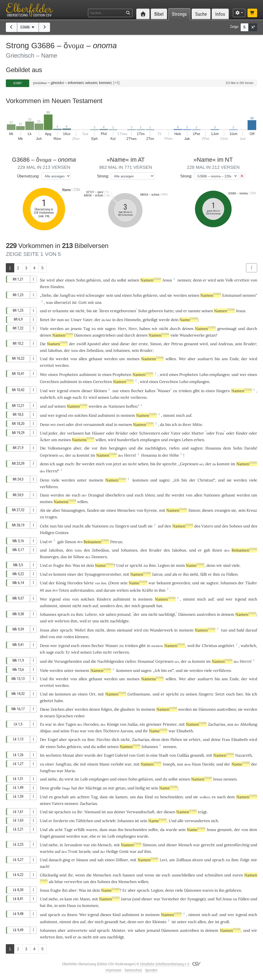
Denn (45, 425)
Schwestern (150, 433)
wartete (47, 851)
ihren (45, 287)
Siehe (46, 295)
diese (124, 344)
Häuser (98, 433)
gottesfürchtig (237, 845)
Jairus (157, 574)
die (56, 295)
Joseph (169, 764)
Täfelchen (84, 821)
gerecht (208, 845)
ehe (93, 836)
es (214, 797)
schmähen (214, 875)
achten (83, 797)
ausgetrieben (104, 335)
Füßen (232, 574)
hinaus (82, 860)
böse (59, 882)
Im (42, 755)
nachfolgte (119, 621)
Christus (205, 480)
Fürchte (103, 740)
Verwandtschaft (141, 812)
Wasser (112, 646)
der (97, 320)
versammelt (94, 425)
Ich (177, 480)
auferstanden (82, 590)
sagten (196, 448)
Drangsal (96, 495)
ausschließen (183, 875)
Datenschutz (133, 970)
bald (240, 630)
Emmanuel (232, 295)
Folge (245, 860)
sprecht (169, 464)
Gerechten (49, 382)
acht (59, 830)
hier (240, 694)
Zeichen (57, 709)
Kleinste (159, 922)
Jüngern (122, 526)
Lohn (204, 375)
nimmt (169, 415)
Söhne (79, 557)
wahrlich (48, 397)
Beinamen (96, 542)
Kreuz (252, 510)
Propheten (69, 375)
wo (53, 425)
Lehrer (91, 614)
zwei (61, 425)
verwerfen (73, 882)
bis (89, 311)
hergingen (118, 448)
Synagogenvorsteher (103, 574)
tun (224, 630)
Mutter (198, 433)
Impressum (114, 970)
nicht (80, 311)
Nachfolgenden (111, 661)
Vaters (207, 526)
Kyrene (151, 510)
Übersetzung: (28, 176)
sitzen (198, 860)
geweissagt (227, 329)
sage (68, 397)
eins (67, 599)
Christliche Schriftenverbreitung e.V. (165, 964)
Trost (73, 851)
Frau (220, 433)
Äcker (45, 440)
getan (211, 335)
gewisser (154, 724)
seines (45, 803)
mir (100, 329)
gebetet (47, 701)
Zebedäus (95, 350)
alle (88, 526)
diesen (208, 510)
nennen (184, 280)
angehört (226, 646)
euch (77, 397)
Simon (156, 344)
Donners (99, 557)
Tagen (71, 724)
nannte (194, 311)
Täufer (251, 583)
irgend (63, 391)
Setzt (220, 694)
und (106, 280)
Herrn (130, 455)
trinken (185, 391)
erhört (195, 740)
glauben (127, 709)
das (64, 557)
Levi (163, 860)
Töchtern (111, 731)
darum (110, 590)
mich (180, 415)
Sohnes (236, 526)
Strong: (103, 176)
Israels (85, 851)
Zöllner (122, 860)
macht (78, 526)
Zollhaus (184, 860)
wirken (123, 590)
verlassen (75, 433)
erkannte (61, 311)
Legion (164, 565)
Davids (250, 448)
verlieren (138, 397)
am (73, 797)
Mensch (104, 845)
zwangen (222, 510)
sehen (143, 464)
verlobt (117, 764)
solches (81, 415)
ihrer (187, 425)
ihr (53, 320)
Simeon (149, 845)
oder (70, 425)
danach (55, 860)
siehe (52, 779)
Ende (234, 359)
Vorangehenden (68, 661)
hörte (89, 583)
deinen (188, 329)
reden (69, 637)
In (138, 709)
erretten (242, 280)
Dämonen (83, 335)
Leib (84, 779)
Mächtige (94, 788)
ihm (103, 448)
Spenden (151, 970)
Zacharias (217, 724)
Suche (201, 14)
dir (42, 747)
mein (180, 565)
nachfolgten (155, 448)
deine (216, 740)
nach (221, 797)
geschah (61, 797)
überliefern (115, 495)
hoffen (132, 406)
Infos (220, 14)
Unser (76, 320)
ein (71, 415)
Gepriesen (49, 455)
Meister (118, 930)
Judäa (133, 724)
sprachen (63, 812)
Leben (187, 440)
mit (91, 302)
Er (125, 890)
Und (44, 359)
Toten (64, 590)
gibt (196, 391)
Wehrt (80, 630)
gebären (94, 280)
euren (238, 875)
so (67, 320)
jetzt (117, 464)
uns (98, 302)
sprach (63, 614)
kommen (140, 480)
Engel (53, 740)
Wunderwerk (161, 630)
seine (65, 731)
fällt (204, 574)
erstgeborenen (123, 311)
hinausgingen (73, 510)
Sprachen (65, 716)
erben (199, 440)
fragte (59, 565)
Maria (70, 771)
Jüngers (223, 391)
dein (175, 320)
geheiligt (150, 320)
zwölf (81, 344)
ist (74, 302)
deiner (120, 812)
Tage (68, 830)
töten (150, 495)
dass (103, 830)
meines (133, 359)
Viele (44, 329)
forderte (61, 821)
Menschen (126, 510)
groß (225, 922)
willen (171, 359)
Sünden (57, 287)
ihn (68, 565)
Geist (124, 851)
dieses (106, 915)
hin (60, 526)
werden (243, 495)
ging (66, 860)
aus (48, 590)
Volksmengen (60, 448)
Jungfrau (68, 295)
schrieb (109, 821)
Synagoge (196, 899)
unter (82, 480)
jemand (124, 614)
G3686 (28, 27)
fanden (93, 510)
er (99, 836)
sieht (194, 574)
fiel (219, 899)
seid (63, 875)
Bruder (250, 344)
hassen (129, 875)
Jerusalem (73, 845)
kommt (83, 455)
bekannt (164, 583)
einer (72, 574)
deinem (228, 614)
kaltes (150, 391)
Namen (151, 280)
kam (68, 899)
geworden (181, 583)
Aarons (127, 731)
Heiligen (47, 533)
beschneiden (171, 797)
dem (227, 448)
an (67, 329)
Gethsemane (139, 694)
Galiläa (183, 755)
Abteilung (249, 724)
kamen (121, 797)
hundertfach (128, 440)
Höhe (174, 455)
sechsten (54, 755)
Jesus (167, 280)
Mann (104, 764)
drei (79, 425)
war (49, 724)
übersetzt (62, 302)
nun (60, 320)
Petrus (177, 344)
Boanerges (49, 557)
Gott (83, 302)
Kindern (104, 599)
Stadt (163, 755)
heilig (140, 788)
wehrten (62, 621)
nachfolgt (167, 614)
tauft (142, 526)
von (254, 280)
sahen (111, 614)
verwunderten (197, 821)
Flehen (176, 740)
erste (143, 344)
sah (101, 860)
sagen (110, 329)
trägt (202, 812)
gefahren (233, 890)
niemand (125, 630)
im (93, 455)
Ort (92, 694)
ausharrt (205, 359)
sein (221, 280)
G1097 (18, 83)
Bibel (159, 14)
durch (175, 329)
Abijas (45, 731)
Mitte (197, 425)
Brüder (122, 433)
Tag (87, 329)
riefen (174, 448)
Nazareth (243, 755)
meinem (128, 415)
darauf (251, 630)
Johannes (121, 350)
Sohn (81, 280)
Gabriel (121, 755)
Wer (182, 359)
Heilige (112, 851)
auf (189, 415)
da (162, 425)
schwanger (95, 295)
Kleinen (100, 391)
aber (60, 280)
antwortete (77, 930)
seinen (133, 280)
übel (44, 637)
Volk (229, 280)
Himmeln (132, 320)
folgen (106, 709)
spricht (136, 565)
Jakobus (55, 350)
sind (115, 344)
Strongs (179, 14)
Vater (88, 320)
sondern (107, 606)
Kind (93, 415)
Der (43, 740)
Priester (170, 724)
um (122, 359)
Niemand (92, 812)
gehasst (96, 359)
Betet (45, 320)
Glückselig (49, 875)
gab (61, 542)
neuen (50, 716)
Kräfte (148, 590)
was (49, 302)
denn (197, 280)
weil (83, 621)
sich (215, 821)
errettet (47, 365)
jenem (76, 329)
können (81, 637)
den (120, 320)
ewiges (175, 440)
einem (75, 391)
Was (76, 565)
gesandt (148, 606)
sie (72, 311)
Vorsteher (170, 899)
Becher (137, 391)
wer (243, 375)
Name (189, 320)
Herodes (75, 583)
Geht (44, 526)
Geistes (62, 533)
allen (83, 359)
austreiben (206, 614)
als (51, 830)
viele (174, 335)
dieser (87, 391)
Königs (113, 724)
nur (116, 391)
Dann (45, 495)
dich (116, 740)
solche (135, 590)
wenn (80, 875)
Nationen (117, 406)
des (82, 350)
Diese (45, 709)
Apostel (94, 344)
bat (43, 906)
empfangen (219, 375)
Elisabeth (185, 731)
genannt (191, 344)
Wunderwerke (192, 335)
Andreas (225, 344)
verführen (49, 487)
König (61, 583)
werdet (62, 359)
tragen (51, 517)
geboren (156, 311)
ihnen (217, 550)
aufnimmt (88, 375)
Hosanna (213, 448)
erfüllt (79, 830)
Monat (68, 755)
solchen (88, 599)
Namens (152, 359)
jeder (53, 433)
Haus (196, 764)
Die (43, 344)
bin (168, 425)
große (56, 788)
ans (225, 359)
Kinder (242, 433)
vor (95, 448)
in (114, 320)
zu (175, 391)
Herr (122, 329)
